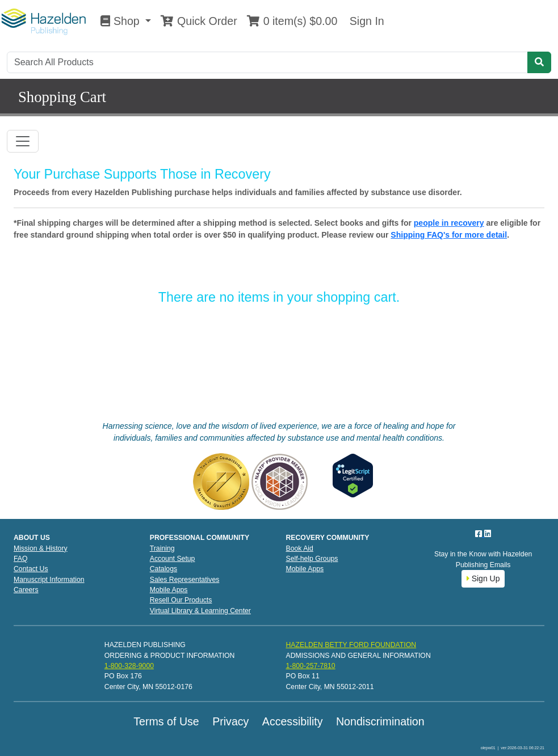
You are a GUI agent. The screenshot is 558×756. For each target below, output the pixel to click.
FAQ (21, 559)
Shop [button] (121, 21)
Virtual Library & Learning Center (200, 611)
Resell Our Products (181, 600)
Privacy (230, 721)
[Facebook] (480, 534)
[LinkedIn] (488, 534)
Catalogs (163, 569)
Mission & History (41, 548)
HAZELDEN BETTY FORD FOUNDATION (351, 645)
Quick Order (199, 21)
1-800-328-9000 (129, 666)
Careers (26, 590)
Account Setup (173, 559)
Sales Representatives (185, 580)
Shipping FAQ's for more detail (449, 235)
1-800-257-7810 (310, 666)
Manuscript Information (49, 580)
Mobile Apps (169, 590)
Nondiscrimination (380, 721)
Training (162, 548)
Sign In (365, 21)
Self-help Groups (312, 559)
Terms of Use (166, 721)
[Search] (267, 62)
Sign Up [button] (483, 578)
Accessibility (293, 721)
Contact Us (31, 569)
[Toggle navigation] (23, 141)
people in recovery (449, 223)
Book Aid (300, 548)
